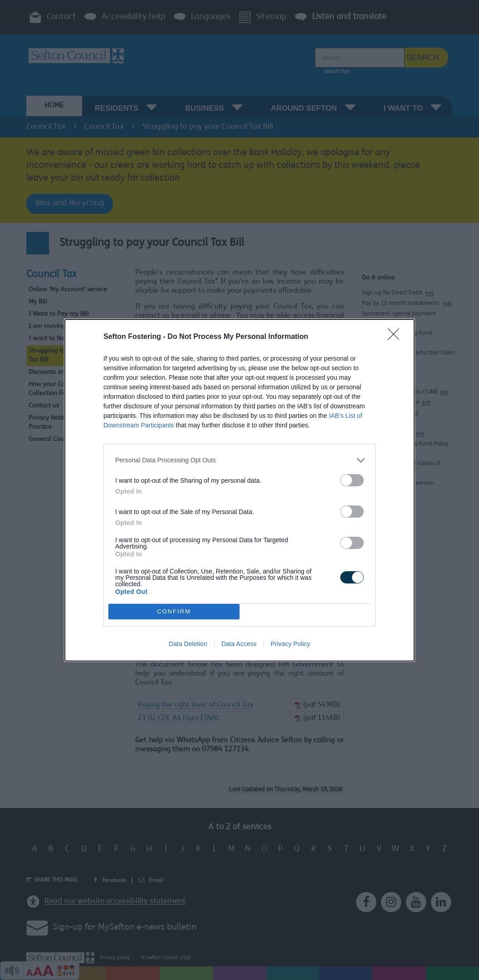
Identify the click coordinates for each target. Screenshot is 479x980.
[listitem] (239, 460)
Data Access (239, 644)
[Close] (396, 337)
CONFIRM (174, 611)
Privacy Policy (291, 644)
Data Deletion (188, 644)
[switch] (352, 480)
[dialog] (239, 490)
